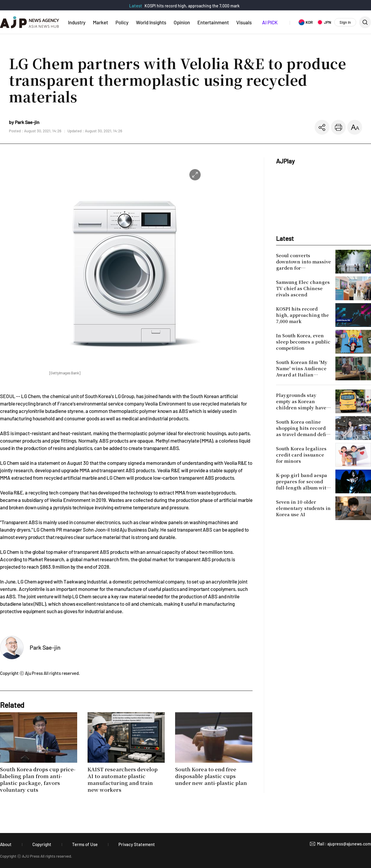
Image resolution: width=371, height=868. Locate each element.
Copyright (42, 844)
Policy (122, 22)
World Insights (151, 22)
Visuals (244, 22)
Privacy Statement (137, 844)
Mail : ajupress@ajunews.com (344, 844)
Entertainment (213, 22)
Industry (77, 22)
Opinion (182, 22)
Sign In (345, 22)
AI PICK (270, 22)
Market (100, 22)
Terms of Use (85, 844)
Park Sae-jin (45, 647)
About (6, 844)
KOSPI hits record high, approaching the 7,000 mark (192, 6)
